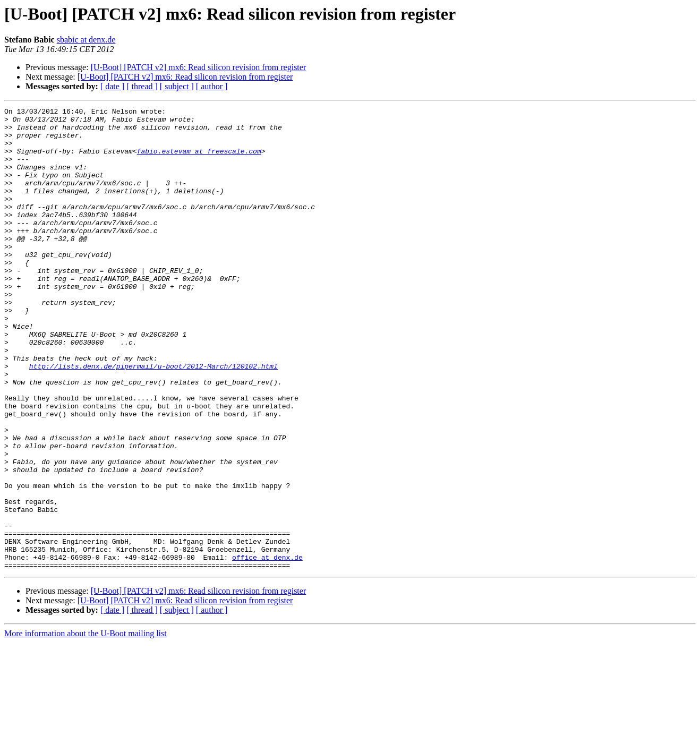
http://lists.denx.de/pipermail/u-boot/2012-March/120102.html (153, 418)
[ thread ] (142, 86)
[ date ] (112, 86)
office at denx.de (267, 648)
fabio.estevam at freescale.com (199, 160)
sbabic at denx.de (86, 40)
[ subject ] (177, 86)
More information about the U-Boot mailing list (86, 726)
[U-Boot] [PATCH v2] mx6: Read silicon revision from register (199, 67)
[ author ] (212, 86)
